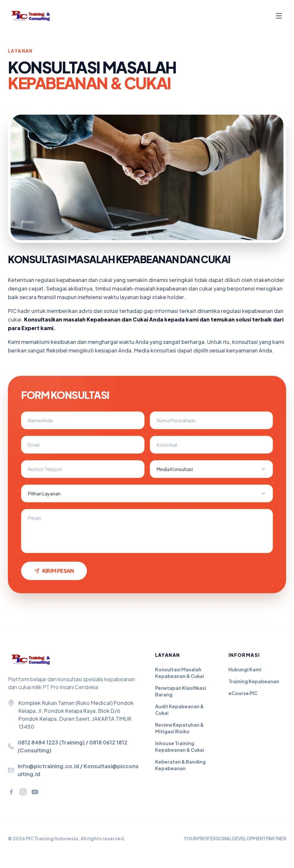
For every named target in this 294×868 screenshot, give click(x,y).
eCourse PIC (243, 693)
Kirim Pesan (54, 571)
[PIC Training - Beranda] (34, 16)
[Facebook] (11, 792)
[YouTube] (35, 792)
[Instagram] (23, 792)
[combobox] (212, 469)
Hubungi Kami (245, 669)
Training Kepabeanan (254, 681)
